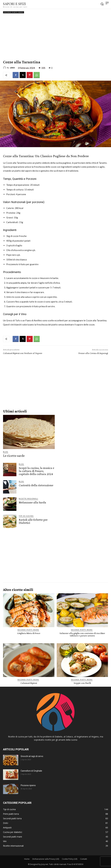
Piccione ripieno (28, 785)
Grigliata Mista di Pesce (29, 633)
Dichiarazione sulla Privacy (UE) (46, 859)
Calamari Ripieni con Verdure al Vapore (23, 353)
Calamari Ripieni (29, 683)
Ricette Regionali (29, 499)
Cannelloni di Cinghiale (31, 771)
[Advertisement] (56, 37)
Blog (6, 452)
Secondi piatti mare (14, 12)
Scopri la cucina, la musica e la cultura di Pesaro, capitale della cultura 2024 (36, 471)
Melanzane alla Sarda (32, 502)
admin (12, 68)
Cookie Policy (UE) (70, 859)
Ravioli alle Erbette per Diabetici (33, 521)
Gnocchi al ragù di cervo (32, 756)
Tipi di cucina (26, 516)
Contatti (84, 859)
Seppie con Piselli (82, 683)
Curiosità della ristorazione (36, 485)
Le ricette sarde (14, 456)
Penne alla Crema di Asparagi (93, 353)
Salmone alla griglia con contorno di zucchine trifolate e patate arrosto (82, 634)
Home (27, 859)
